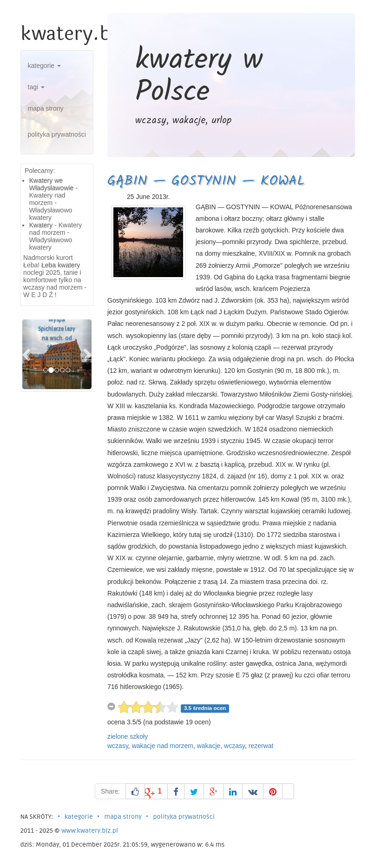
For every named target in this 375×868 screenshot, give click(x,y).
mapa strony (46, 108)
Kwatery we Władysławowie (52, 184)
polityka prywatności (57, 134)
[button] (27, 354)
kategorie (44, 66)
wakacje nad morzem (163, 746)
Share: (110, 791)
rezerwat (261, 746)
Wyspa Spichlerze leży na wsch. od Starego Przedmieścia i (57, 338)
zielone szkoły (128, 736)
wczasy (118, 746)
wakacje (209, 746)
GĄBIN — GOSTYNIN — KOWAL (206, 181)
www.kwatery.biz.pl (90, 831)
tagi (36, 87)
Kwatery (41, 225)
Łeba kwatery (61, 265)
